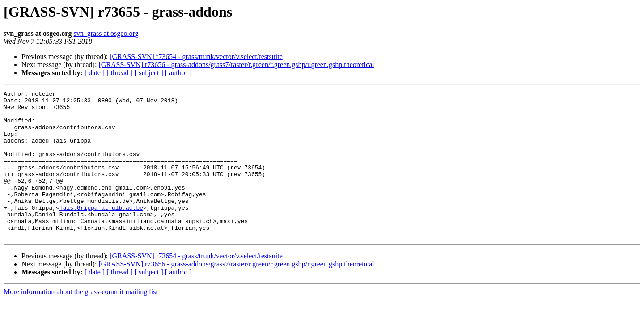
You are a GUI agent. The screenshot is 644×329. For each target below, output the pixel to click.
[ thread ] (120, 73)
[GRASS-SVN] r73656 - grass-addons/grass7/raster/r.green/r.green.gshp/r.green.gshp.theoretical (236, 65)
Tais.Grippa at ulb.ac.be (101, 232)
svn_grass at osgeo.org (106, 33)
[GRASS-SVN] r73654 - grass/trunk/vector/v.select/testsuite (196, 57)
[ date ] (95, 73)
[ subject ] (149, 73)
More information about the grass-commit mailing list (81, 321)
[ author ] (178, 73)
